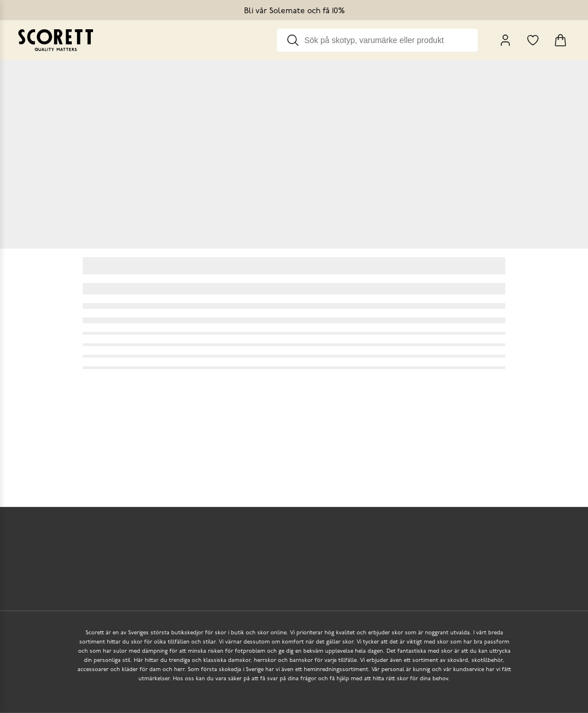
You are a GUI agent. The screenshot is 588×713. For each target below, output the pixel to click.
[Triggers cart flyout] (560, 40)
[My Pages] (505, 40)
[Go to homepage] (56, 40)
